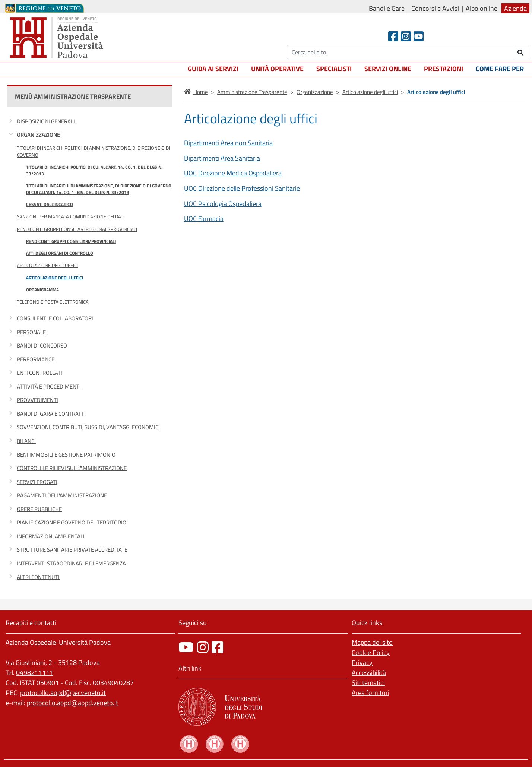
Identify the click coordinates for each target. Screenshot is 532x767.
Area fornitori (370, 693)
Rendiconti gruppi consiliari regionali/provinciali (77, 229)
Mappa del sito (372, 642)
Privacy (362, 663)
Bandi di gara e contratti (51, 414)
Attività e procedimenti (49, 386)
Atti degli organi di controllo (60, 253)
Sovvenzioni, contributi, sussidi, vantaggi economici (88, 427)
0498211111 (35, 673)
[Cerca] (400, 52)
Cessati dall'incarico (50, 204)
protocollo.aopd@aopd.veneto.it (72, 703)
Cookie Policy (371, 652)
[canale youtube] (186, 647)
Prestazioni (444, 69)
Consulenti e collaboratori (55, 318)
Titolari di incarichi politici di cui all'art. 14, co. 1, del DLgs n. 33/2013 (94, 170)
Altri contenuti (38, 577)
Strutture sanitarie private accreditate (72, 550)
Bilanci (26, 441)
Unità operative (277, 69)
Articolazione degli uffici (47, 265)
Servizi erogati (37, 482)
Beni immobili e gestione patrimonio (66, 455)
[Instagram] (406, 36)
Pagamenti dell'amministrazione (62, 495)
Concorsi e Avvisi (435, 8)
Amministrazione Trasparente (252, 92)
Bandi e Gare (387, 8)
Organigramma (42, 290)
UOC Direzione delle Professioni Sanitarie (242, 188)
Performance (36, 359)
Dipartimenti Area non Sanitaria (228, 143)
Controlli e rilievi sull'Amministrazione (72, 468)
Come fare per (500, 69)
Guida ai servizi (213, 69)
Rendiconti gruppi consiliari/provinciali (71, 241)
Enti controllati (39, 373)
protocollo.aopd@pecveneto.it (63, 693)
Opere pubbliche (39, 509)
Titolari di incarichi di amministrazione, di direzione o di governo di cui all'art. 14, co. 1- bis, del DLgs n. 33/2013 (99, 189)
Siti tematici (368, 683)
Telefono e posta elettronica (53, 302)
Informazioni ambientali (51, 536)
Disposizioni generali (46, 121)
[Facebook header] (393, 36)
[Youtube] (419, 36)
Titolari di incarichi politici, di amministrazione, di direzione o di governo (93, 151)
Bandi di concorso (42, 346)
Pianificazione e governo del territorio (72, 522)
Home (201, 92)
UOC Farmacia (204, 218)
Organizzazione (38, 135)
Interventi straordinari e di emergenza (71, 563)
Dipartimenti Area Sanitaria (222, 158)
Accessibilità (369, 673)
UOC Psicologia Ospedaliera (223, 204)
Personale (31, 332)
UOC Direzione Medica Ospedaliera (233, 173)
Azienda (515, 8)
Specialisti (334, 69)
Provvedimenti (37, 400)
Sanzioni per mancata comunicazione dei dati (71, 216)
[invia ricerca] (521, 52)
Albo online (482, 8)
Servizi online (388, 69)
